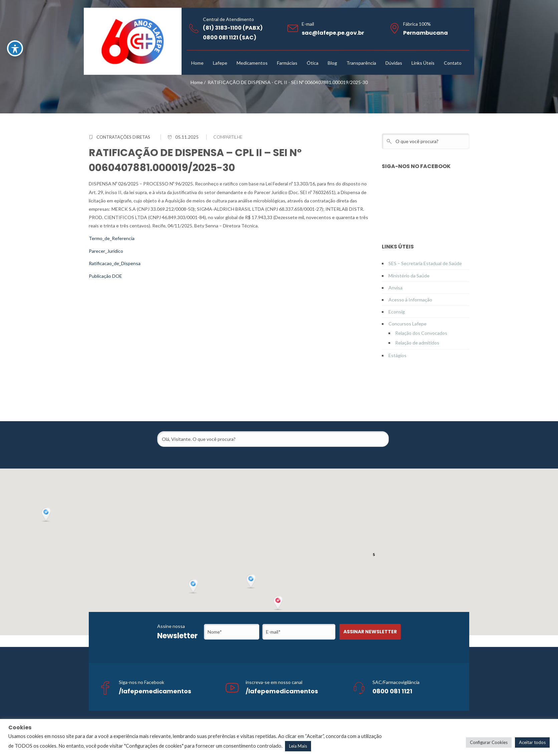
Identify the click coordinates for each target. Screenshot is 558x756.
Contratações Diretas (123, 137)
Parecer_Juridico (106, 251)
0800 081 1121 (392, 691)
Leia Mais (298, 746)
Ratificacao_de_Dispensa (115, 263)
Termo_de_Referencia (112, 238)
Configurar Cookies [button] (489, 742)
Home (197, 82)
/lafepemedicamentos (155, 691)
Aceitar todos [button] (532, 742)
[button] (279, 603)
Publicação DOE (105, 276)
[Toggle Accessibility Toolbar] (15, 48)
